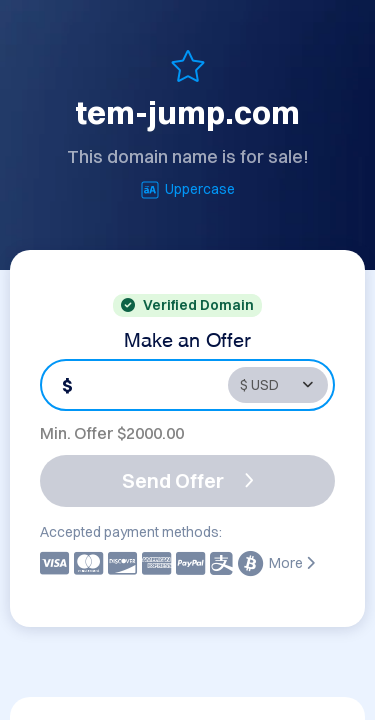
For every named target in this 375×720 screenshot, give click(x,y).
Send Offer (188, 480)
